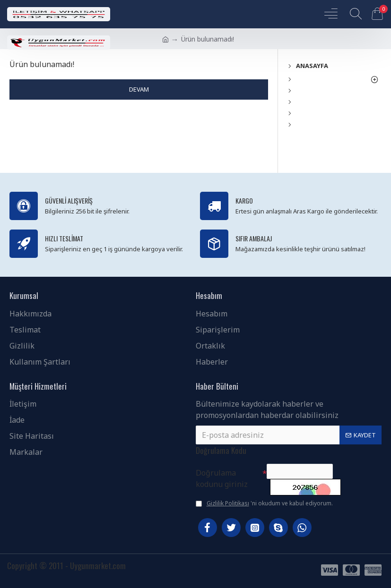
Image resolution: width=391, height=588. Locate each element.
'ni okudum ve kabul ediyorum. (264, 503)
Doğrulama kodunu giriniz (222, 473)
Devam (139, 89)
